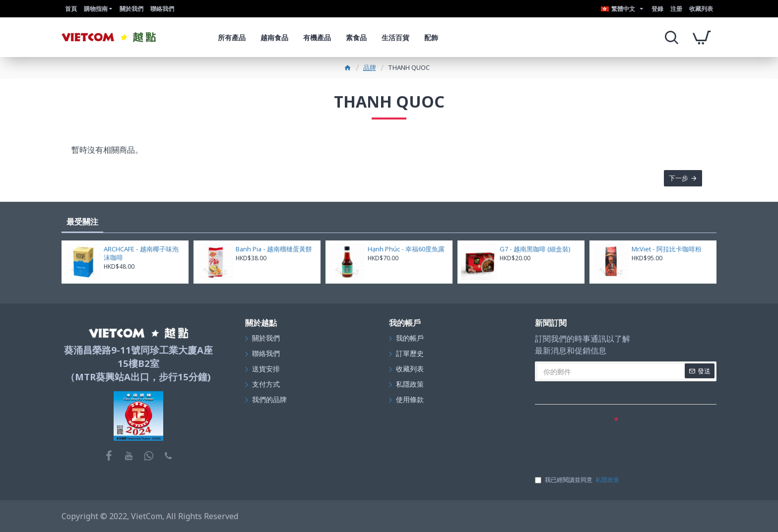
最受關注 (82, 222)
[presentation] (610, 446)
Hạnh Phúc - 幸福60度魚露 (406, 249)
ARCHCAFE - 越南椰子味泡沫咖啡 (141, 253)
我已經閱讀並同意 (578, 480)
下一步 (678, 178)
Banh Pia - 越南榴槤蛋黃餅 (274, 249)
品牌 (370, 67)
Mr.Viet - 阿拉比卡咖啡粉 (667, 249)
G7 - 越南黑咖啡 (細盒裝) (535, 249)
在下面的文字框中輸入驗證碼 (574, 420)
